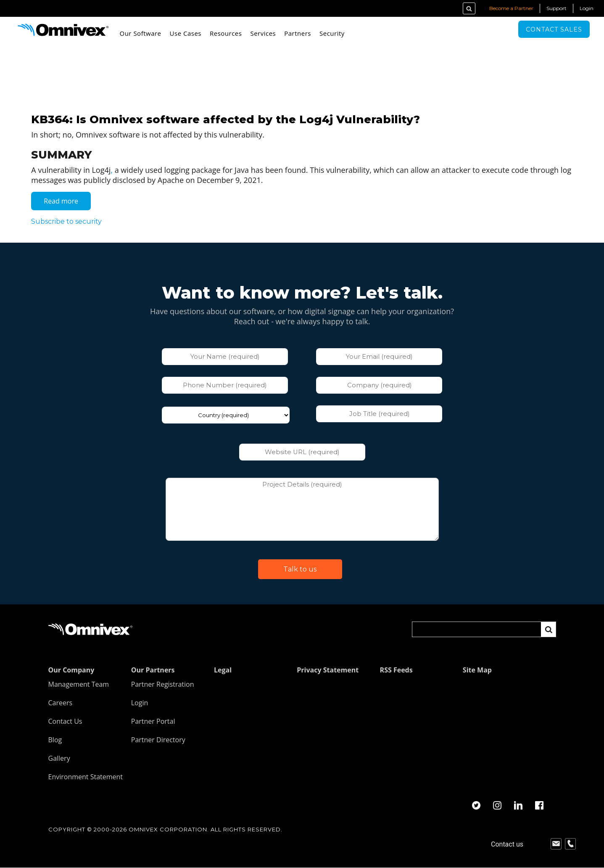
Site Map (477, 670)
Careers (61, 703)
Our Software (141, 33)
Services (263, 33)
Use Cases (186, 33)
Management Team (79, 684)
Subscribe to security (67, 221)
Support (557, 8)
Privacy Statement (328, 670)
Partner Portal (153, 721)
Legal (223, 670)
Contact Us (65, 721)
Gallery (59, 758)
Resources (226, 33)
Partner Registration (163, 684)
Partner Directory (158, 740)
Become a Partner (511, 8)
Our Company (71, 670)
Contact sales (554, 29)
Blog (55, 740)
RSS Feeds (396, 670)
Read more (68, 203)
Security (332, 33)
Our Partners (153, 670)
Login (587, 8)
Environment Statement (86, 777)
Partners (298, 33)
